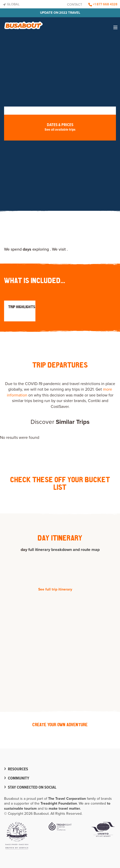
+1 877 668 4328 (103, 4)
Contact (75, 5)
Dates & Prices (60, 127)
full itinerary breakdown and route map (64, 550)
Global (11, 4)
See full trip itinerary (55, 589)
